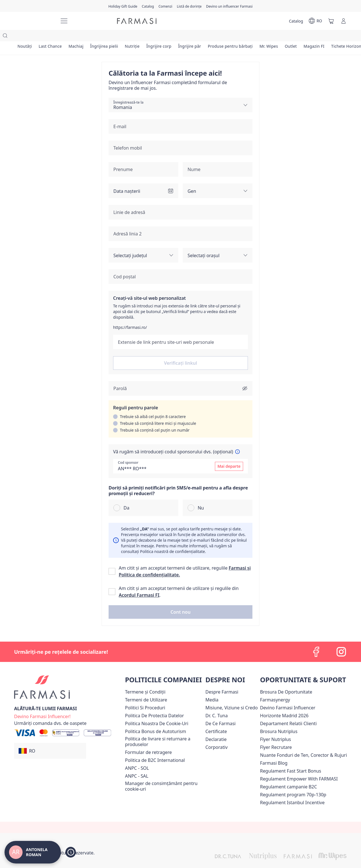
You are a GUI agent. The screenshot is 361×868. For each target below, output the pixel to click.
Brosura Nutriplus (279, 720)
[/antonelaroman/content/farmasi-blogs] (274, 752)
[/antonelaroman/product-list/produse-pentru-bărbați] (246, 37)
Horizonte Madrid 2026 (284, 704)
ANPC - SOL (137, 757)
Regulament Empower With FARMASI (299, 768)
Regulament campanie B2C (289, 775)
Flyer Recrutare (276, 736)
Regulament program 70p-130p (293, 783)
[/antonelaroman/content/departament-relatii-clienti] (288, 712)
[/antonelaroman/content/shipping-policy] (164, 730)
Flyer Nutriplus (276, 728)
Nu (201, 497)
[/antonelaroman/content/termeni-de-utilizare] (146, 688)
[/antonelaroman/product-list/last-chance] (53, 37)
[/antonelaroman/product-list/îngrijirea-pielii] (111, 37)
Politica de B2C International (155, 749)
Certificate (216, 720)
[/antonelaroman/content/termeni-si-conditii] (145, 681)
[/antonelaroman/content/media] (212, 688)
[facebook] (316, 640)
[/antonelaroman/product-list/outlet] (311, 37)
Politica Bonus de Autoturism (155, 720)
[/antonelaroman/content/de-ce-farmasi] (220, 712)
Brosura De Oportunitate (286, 681)
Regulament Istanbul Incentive (292, 791)
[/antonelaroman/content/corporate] (216, 736)
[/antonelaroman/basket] (331, 21)
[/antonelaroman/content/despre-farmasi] (222, 681)
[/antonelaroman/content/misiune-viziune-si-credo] (232, 696)
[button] (180, 601)
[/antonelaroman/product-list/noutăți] (26, 37)
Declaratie (216, 728)
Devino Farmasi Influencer (288, 696)
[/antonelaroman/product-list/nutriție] (142, 37)
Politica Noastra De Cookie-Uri (157, 712)
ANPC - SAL (137, 765)
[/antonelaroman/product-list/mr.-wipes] (286, 37)
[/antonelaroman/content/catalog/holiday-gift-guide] (123, 6)
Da (126, 497)
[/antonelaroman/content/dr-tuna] (216, 704)
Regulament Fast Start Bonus (291, 760)
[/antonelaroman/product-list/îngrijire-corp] (170, 37)
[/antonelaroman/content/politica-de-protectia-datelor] (154, 704)
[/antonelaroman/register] (165, 6)
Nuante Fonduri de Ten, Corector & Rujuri (303, 744)
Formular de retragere (148, 741)
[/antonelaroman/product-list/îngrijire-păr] (203, 37)
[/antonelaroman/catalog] (148, 6)
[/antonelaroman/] (34, 21)
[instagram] (341, 640)
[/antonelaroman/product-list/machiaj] (81, 37)
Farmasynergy (275, 688)
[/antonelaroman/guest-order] (50, 712)
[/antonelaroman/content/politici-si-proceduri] (145, 696)
